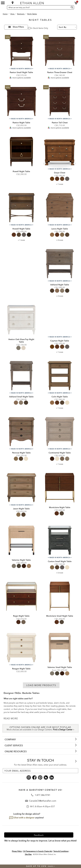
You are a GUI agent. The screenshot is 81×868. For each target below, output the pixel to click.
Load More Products (41, 685)
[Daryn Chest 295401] (60, 152)
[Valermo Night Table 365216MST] (21, 540)
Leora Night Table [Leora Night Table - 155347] (60, 229)
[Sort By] (67, 27)
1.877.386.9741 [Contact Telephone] (43, 795)
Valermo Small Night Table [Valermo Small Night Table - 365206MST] (60, 667)
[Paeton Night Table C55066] (21, 102)
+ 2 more (60, 296)
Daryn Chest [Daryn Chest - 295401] (60, 173)
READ (7, 718)
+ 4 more (60, 240)
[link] (21, 266)
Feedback (39, 835)
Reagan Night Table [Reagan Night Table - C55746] (21, 669)
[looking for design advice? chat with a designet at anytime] (27, 816)
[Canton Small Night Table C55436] (60, 540)
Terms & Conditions (61, 851)
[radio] (52, 179)
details (51, 866)
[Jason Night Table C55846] (21, 488)
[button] (76, 3)
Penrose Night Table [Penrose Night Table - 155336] (21, 453)
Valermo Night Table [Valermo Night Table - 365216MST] (21, 560)
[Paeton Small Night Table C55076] (21, 51)
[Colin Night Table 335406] (60, 376)
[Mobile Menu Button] (3, 3)
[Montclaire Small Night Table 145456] (60, 596)
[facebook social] (34, 777)
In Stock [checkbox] (34, 28)
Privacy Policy (17, 851)
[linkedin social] (52, 777)
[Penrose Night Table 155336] (21, 432)
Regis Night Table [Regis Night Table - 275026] (21, 616)
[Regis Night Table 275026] (21, 596)
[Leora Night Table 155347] (60, 208)
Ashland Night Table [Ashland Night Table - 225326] (60, 285)
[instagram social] (29, 777)
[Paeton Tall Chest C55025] (60, 102)
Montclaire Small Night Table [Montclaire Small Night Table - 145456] (60, 616)
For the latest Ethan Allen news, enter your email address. (40, 765)
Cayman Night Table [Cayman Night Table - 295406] (60, 341)
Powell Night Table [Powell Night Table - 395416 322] (21, 171)
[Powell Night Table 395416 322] (21, 152)
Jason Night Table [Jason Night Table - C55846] (21, 509)
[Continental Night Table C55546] (60, 432)
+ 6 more (60, 573)
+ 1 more (60, 184)
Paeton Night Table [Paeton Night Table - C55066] (21, 123)
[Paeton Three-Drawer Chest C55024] (60, 51)
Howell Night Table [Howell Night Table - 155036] (21, 229)
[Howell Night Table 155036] (21, 208)
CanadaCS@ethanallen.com (43, 801)
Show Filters (18, 27)
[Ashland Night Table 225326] (60, 264)
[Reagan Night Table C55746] (21, 648)
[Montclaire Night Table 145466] (60, 488)
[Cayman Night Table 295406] (60, 320)
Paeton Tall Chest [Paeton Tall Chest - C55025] (60, 123)
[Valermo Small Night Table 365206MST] (60, 648)
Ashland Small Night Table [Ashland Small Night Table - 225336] (21, 397)
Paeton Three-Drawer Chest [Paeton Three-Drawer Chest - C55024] (60, 72)
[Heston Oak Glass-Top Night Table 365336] (21, 320)
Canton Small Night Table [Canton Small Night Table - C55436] (60, 561)
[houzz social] (46, 777)
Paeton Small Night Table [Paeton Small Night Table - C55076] (21, 72)
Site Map (28, 854)
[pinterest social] (40, 777)
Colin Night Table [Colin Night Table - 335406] (60, 397)
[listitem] (21, 272)
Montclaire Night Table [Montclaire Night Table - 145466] (60, 507)
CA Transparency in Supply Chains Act (38, 851)
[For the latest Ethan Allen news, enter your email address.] (40, 771)
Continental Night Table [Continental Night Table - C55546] (60, 453)
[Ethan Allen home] (39, 2)
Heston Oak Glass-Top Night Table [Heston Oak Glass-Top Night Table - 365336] (21, 341)
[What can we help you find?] (38, 7)
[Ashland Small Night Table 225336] (21, 376)
